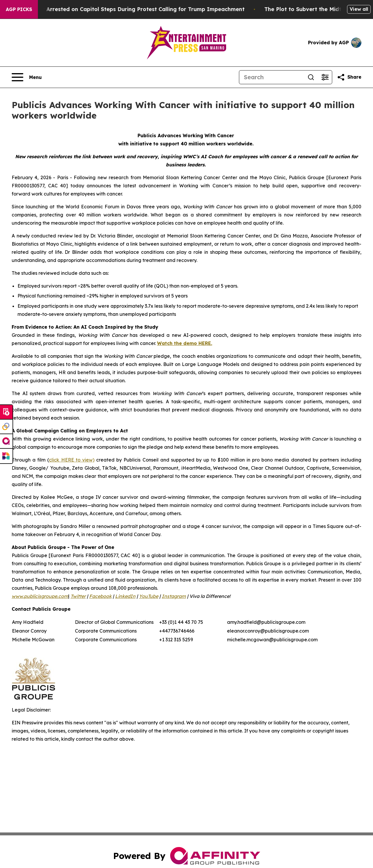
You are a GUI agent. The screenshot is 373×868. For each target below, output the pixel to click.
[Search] (272, 77)
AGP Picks (19, 9)
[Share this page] (349, 77)
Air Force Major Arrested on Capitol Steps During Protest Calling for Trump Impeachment (130, 9)
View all (359, 9)
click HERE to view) (72, 460)
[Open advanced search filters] (325, 77)
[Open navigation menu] (27, 77)
